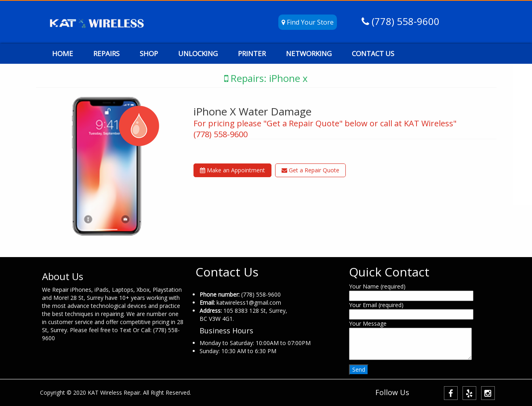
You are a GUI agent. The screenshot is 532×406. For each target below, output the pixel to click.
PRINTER (252, 53)
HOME (63, 53)
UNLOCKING (198, 53)
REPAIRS (106, 53)
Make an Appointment (232, 170)
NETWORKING (309, 53)
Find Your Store (308, 22)
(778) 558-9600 (404, 21)
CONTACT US (373, 53)
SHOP (149, 53)
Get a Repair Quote (310, 170)
